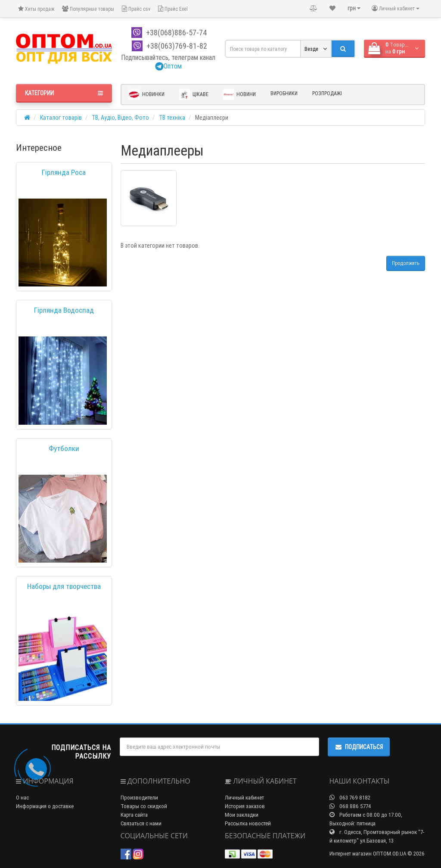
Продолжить (406, 263)
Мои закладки (242, 815)
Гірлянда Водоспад (64, 310)
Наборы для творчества (64, 586)
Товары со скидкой (144, 806)
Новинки (147, 95)
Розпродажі (327, 93)
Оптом (168, 66)
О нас (22, 798)
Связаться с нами (141, 823)
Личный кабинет (244, 798)
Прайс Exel (173, 9)
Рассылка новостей (248, 823)
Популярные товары (88, 9)
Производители (139, 798)
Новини (239, 95)
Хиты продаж (36, 9)
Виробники (284, 93)
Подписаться (359, 747)
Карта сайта (134, 815)
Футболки (64, 448)
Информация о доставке (45, 806)
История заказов (245, 806)
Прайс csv (136, 9)
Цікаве (194, 95)
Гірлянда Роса (64, 172)
